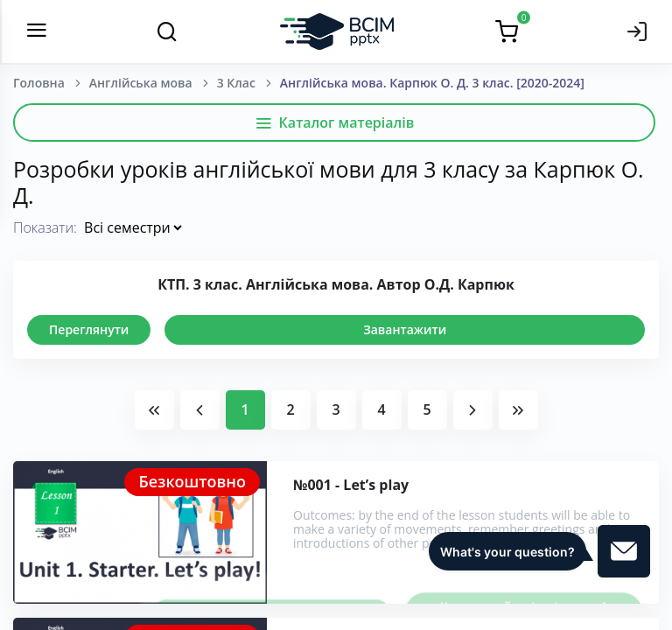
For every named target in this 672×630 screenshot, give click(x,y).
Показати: (45, 227)
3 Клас (236, 83)
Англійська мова (141, 83)
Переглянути (89, 329)
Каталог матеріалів (335, 122)
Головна (39, 83)
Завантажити (405, 329)
